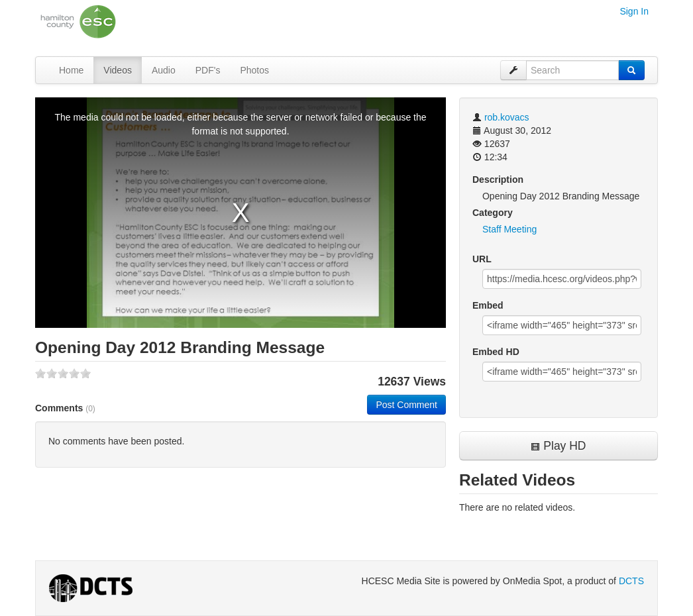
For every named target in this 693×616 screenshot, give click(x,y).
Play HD (558, 446)
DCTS (631, 581)
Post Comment (406, 405)
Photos (254, 70)
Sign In (634, 11)
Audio (164, 70)
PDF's (208, 70)
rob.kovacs (507, 117)
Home (71, 70)
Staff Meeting (509, 229)
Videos (118, 70)
